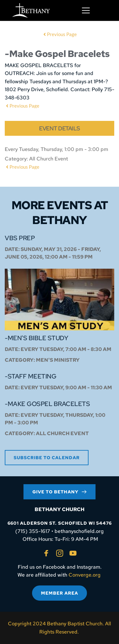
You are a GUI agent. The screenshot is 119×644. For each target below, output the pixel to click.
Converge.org (85, 575)
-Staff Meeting (30, 376)
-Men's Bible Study (36, 338)
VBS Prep (20, 238)
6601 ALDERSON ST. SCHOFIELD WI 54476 (60, 523)
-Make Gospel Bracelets (47, 404)
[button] (86, 10)
